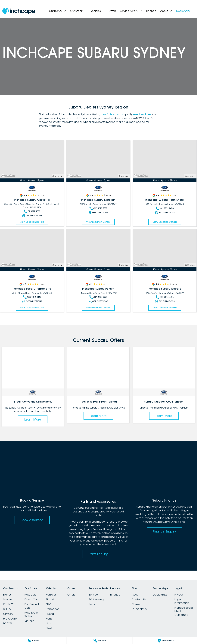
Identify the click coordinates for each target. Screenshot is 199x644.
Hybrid (50, 614)
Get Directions (32, 216)
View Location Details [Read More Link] (32, 222)
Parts (92, 604)
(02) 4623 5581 (98, 208)
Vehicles (51, 595)
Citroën (8, 614)
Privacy (179, 595)
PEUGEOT (9, 604)
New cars (30, 595)
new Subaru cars (112, 114)
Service (93, 595)
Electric (51, 599)
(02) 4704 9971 (98, 297)
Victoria (29, 621)
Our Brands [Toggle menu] (58, 11)
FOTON (8, 623)
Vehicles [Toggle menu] (98, 11)
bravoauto (10, 619)
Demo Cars (31, 599)
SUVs (49, 604)
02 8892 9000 (32, 211)
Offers (112, 11)
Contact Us (139, 599)
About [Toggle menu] (166, 11)
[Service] (100, 641)
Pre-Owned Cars (32, 606)
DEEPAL (8, 609)
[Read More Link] (32, 159)
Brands (7, 595)
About (136, 595)
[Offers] (33, 641)
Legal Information (182, 601)
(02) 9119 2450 (165, 208)
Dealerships (183, 11)
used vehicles (142, 114)
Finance (151, 11)
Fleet (49, 628)
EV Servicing (96, 599)
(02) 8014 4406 (165, 297)
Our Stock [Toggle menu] (78, 11)
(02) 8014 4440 (32, 297)
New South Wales (31, 614)
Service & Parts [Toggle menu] (131, 11)
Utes (49, 623)
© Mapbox (57, 176)
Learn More (33, 419)
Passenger (52, 609)
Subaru (8, 599)
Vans (49, 619)
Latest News (139, 609)
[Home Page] (19, 11)
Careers (137, 604)
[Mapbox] (9, 176)
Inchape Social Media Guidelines (184, 611)
